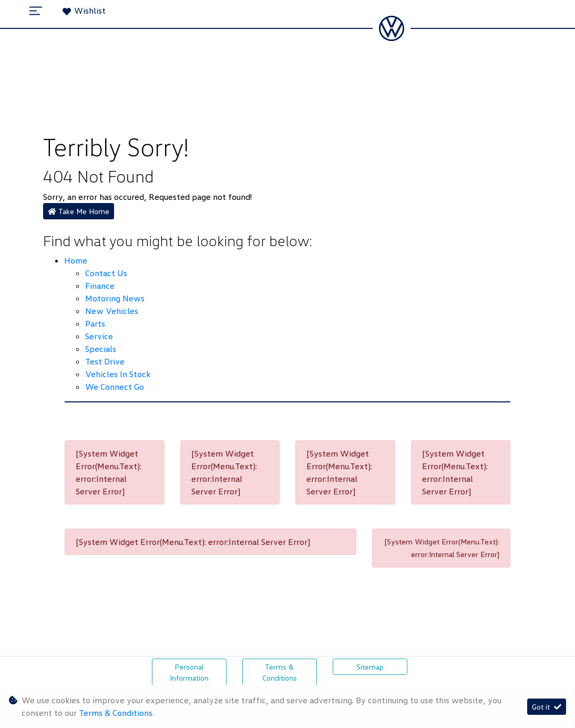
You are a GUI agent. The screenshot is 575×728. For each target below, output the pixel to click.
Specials (101, 349)
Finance (100, 286)
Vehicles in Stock (118, 374)
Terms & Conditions (280, 672)
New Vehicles (112, 311)
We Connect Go (115, 387)
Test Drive (105, 361)
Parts (95, 323)
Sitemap (370, 667)
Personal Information (189, 672)
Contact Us (106, 273)
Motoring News (115, 298)
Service (99, 336)
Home (76, 260)
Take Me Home (79, 211)
